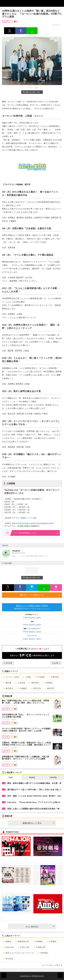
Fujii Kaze (8, 947)
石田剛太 (48, 683)
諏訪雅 (7, 683)
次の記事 (56, 663)
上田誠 (27, 677)
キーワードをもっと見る (52, 965)
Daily (11, 777)
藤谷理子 (50, 688)
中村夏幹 (52, 941)
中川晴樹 (40, 677)
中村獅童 (38, 941)
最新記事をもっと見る (38, 823)
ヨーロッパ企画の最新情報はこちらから (35, 533)
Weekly (32, 777)
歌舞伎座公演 (22, 941)
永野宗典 (54, 677)
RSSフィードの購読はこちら (40, 595)
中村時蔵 (43, 953)
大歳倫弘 (22, 688)
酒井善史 (34, 683)
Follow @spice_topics (32, 618)
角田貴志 (8, 688)
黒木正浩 (36, 688)
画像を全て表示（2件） (32, 92)
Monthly (53, 777)
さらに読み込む (40, 927)
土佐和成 (20, 683)
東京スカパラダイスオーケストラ (19, 953)
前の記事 (8, 663)
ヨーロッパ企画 (11, 677)
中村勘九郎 (39, 947)
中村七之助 (24, 947)
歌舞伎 (7, 941)
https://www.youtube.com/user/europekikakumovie (33, 523)
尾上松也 (8, 959)
